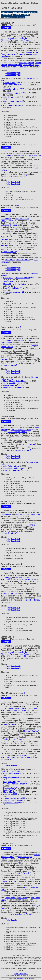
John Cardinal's (20, 979)
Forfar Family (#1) (13, 73)
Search (21, 17)
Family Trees (6, 15)
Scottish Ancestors (9, 17)
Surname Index (31, 12)
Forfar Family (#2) (13, 75)
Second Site (28, 979)
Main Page (6, 12)
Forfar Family (11, 765)
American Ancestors (22, 15)
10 (19, 802)
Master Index (17, 12)
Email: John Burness (21, 974)
